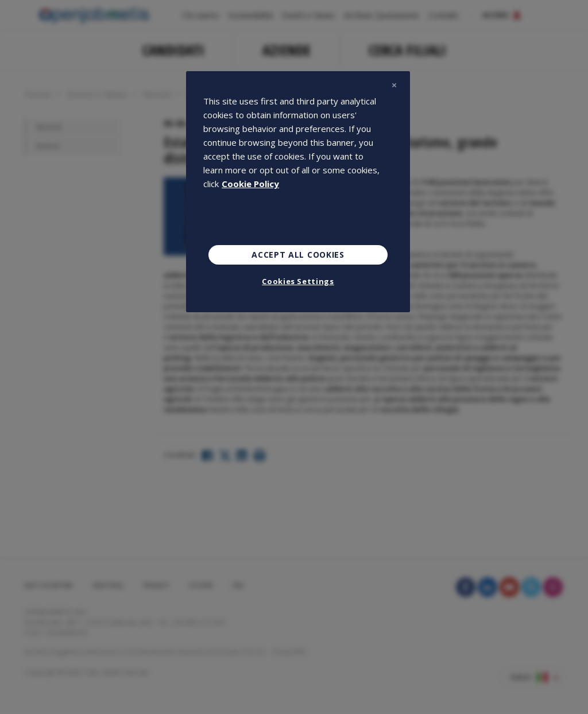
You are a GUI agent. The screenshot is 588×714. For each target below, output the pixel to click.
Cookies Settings (298, 281)
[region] (298, 192)
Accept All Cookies (298, 255)
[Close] (394, 85)
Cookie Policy (250, 184)
